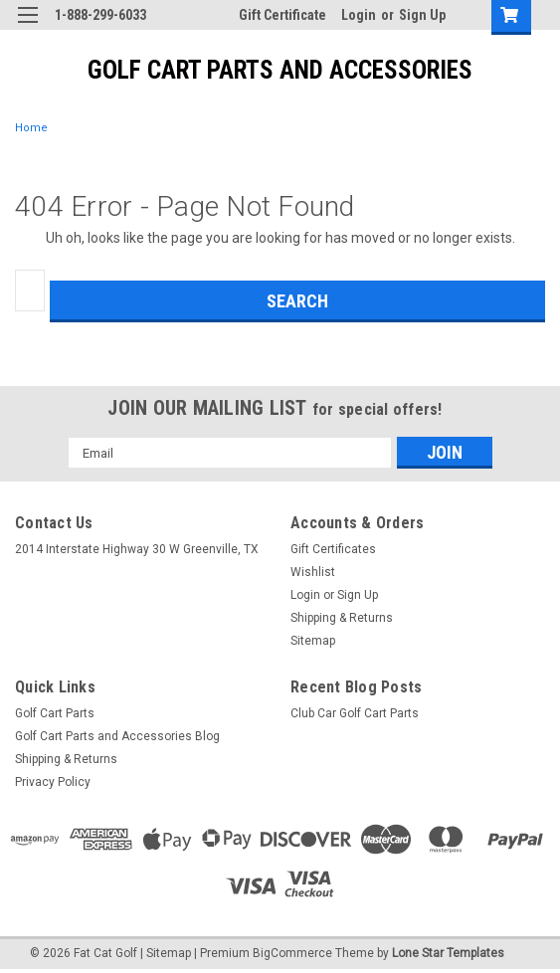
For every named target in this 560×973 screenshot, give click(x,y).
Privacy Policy (53, 782)
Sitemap (313, 641)
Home (31, 128)
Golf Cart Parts (55, 713)
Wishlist (313, 572)
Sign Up (422, 15)
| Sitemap (166, 953)
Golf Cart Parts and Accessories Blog (117, 736)
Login (359, 15)
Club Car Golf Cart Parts (355, 713)
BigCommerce (292, 953)
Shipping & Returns (342, 618)
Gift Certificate (282, 15)
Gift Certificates (333, 549)
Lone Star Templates (448, 953)
